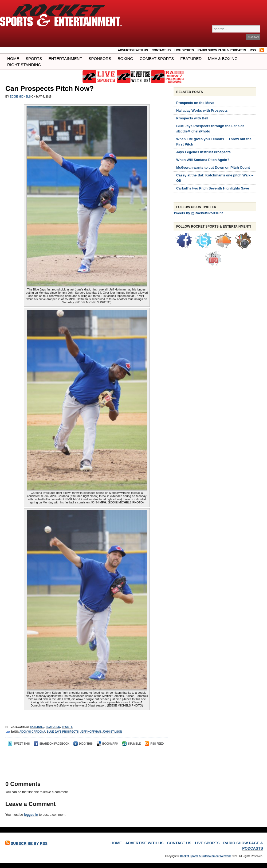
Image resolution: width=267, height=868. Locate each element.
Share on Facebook (52, 744)
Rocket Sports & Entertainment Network (205, 856)
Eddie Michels (20, 97)
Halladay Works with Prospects (202, 110)
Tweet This (19, 744)
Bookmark (107, 744)
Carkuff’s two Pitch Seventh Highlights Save (213, 188)
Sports (34, 58)
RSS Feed (154, 744)
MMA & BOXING (223, 58)
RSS (253, 50)
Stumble (131, 744)
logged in (31, 815)
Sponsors (100, 58)
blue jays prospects (63, 732)
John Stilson (112, 732)
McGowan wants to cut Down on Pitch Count (213, 167)
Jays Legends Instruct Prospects (203, 152)
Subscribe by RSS (29, 843)
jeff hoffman (90, 732)
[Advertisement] (85, 761)
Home (13, 58)
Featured (191, 58)
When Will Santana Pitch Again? (203, 160)
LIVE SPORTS (184, 50)
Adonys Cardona (32, 732)
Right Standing (24, 65)
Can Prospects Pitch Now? (50, 88)
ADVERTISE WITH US (133, 50)
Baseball (37, 727)
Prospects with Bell (192, 118)
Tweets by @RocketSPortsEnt (198, 213)
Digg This (83, 744)
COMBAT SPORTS (157, 58)
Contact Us (161, 50)
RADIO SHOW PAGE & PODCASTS (222, 50)
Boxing (125, 58)
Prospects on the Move (195, 103)
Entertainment (65, 58)
